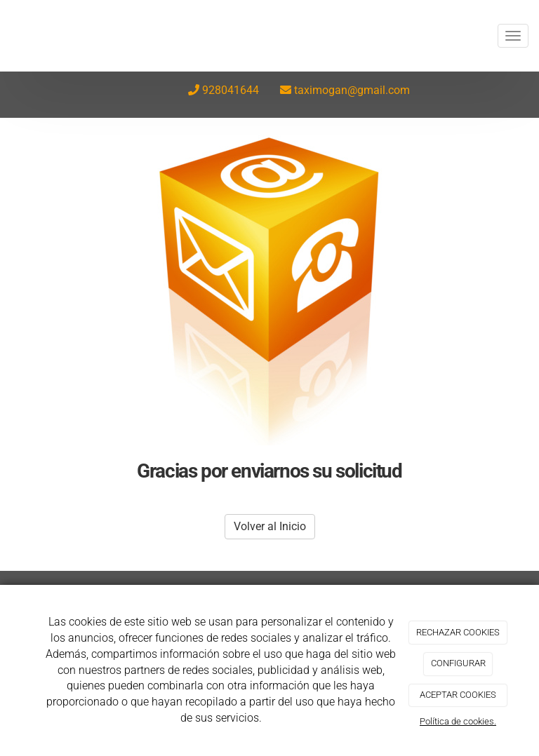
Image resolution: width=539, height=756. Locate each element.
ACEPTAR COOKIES (458, 695)
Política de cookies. (458, 721)
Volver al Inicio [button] (270, 526)
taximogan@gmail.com (352, 90)
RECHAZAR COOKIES (458, 632)
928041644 (231, 90)
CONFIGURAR (458, 663)
